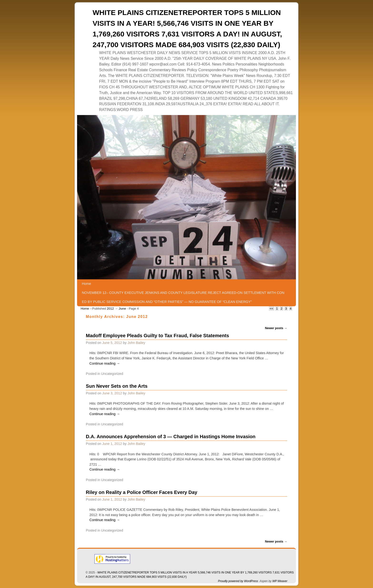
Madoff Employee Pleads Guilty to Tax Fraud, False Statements (157, 336)
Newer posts (276, 328)
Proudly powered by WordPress (238, 581)
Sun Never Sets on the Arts (117, 386)
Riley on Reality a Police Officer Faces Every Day (142, 492)
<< (272, 309)
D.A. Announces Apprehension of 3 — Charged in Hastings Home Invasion (171, 437)
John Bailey (136, 343)
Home (86, 284)
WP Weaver (280, 581)
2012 (110, 309)
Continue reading (105, 363)
